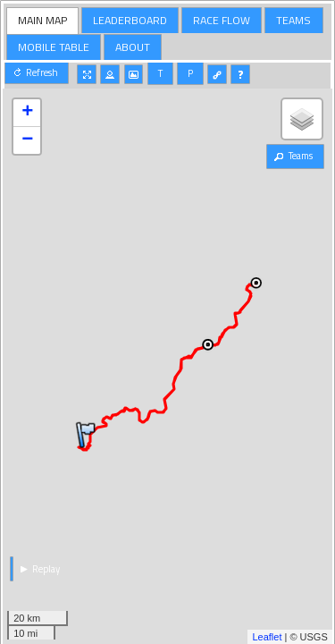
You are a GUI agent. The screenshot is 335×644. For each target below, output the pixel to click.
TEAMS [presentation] (293, 20)
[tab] (43, 21)
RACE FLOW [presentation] (222, 20)
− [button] (27, 140)
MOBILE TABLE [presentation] (54, 47)
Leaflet (267, 637)
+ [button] (27, 113)
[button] (37, 72)
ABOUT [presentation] (133, 47)
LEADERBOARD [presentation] (130, 20)
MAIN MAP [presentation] (42, 20)
